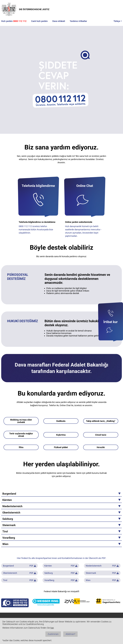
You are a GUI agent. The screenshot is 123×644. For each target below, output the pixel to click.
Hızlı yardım (14, 21)
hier (52, 628)
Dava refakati (59, 21)
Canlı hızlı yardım (39, 21)
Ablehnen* (70, 634)
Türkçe (117, 21)
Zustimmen (53, 634)
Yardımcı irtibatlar (78, 21)
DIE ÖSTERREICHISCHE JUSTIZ (25, 9)
